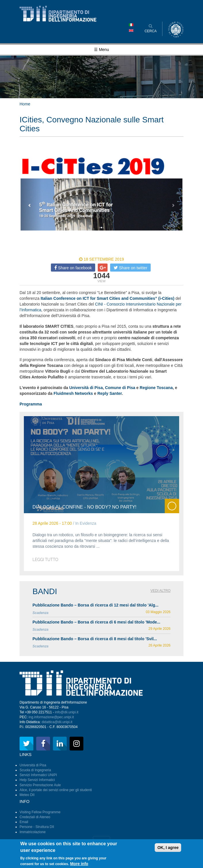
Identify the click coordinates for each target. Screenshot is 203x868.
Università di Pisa (33, 765)
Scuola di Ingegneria (35, 770)
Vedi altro (160, 591)
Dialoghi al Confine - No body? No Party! (85, 507)
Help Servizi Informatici (37, 780)
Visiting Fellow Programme (40, 812)
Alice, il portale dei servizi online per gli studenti (56, 790)
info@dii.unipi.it (67, 712)
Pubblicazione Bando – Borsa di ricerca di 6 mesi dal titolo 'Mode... (96, 622)
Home (25, 104)
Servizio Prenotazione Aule (40, 785)
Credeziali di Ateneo (35, 817)
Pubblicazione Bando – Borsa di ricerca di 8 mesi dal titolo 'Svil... (95, 639)
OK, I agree (168, 850)
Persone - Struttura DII (37, 827)
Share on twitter (130, 268)
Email (24, 822)
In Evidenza (86, 523)
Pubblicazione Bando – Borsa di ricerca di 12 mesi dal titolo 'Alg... (95, 605)
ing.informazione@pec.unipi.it (51, 717)
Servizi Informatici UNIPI (38, 775)
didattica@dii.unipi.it (57, 722)
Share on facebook (73, 268)
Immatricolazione (33, 832)
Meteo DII (27, 795)
